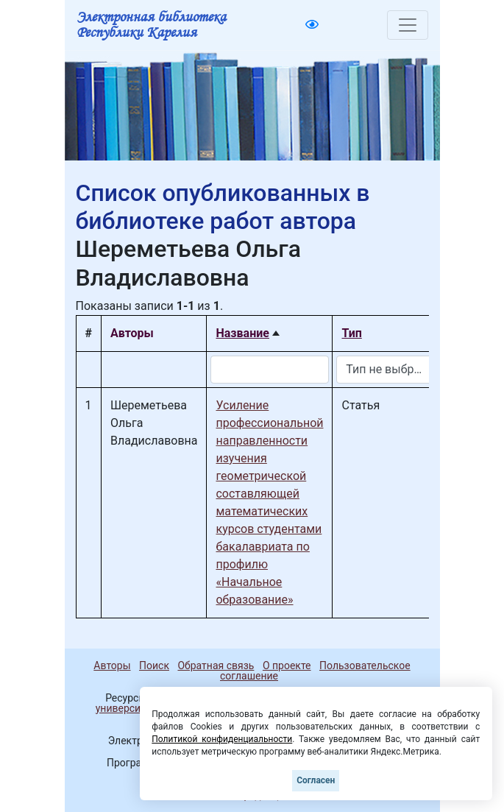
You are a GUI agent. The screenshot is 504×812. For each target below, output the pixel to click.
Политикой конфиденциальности (222, 739)
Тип (351, 333)
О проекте (287, 666)
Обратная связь (216, 666)
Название (242, 333)
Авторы (112, 666)
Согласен (316, 780)
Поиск (154, 666)
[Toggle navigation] (408, 25)
